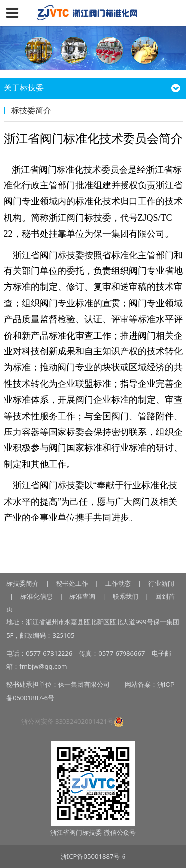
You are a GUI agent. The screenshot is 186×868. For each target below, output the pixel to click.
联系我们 (125, 596)
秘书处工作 (72, 583)
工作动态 (118, 583)
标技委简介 (23, 583)
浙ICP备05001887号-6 (93, 856)
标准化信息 (35, 596)
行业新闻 (161, 583)
